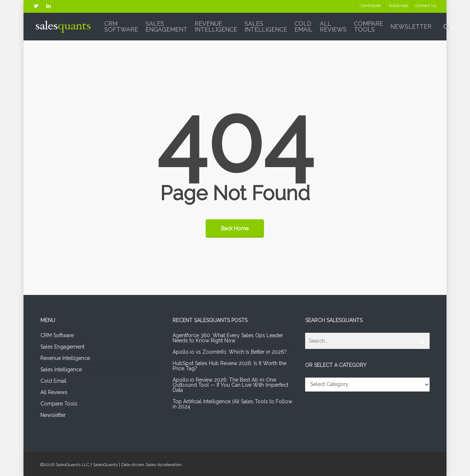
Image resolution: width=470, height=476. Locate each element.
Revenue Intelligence (65, 358)
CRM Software (57, 336)
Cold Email (53, 381)
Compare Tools (59, 404)
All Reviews (54, 392)
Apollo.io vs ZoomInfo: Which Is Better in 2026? (230, 352)
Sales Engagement (62, 347)
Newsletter (53, 415)
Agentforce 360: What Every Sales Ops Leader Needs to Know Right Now (228, 338)
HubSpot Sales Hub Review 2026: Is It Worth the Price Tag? (229, 366)
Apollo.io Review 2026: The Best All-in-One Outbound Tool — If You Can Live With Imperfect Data (230, 385)
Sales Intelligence (61, 369)
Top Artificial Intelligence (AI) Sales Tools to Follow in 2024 (232, 404)
